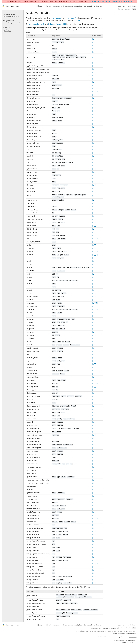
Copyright (94, 628)
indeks (134, 6)
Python (7, 6)
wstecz (119, 6)
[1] (93, 39)
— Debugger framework (12, 23)
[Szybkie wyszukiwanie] (125, 9)
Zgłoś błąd (6, 30)
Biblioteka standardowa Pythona (73, 6)
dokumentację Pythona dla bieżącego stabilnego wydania (112, 2)
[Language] (24, 6)
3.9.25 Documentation (54, 6)
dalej (124, 6)
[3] (97, 92)
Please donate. (133, 637)
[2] (95, 92)
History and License (120, 634)
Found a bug (133, 641)
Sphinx (131, 642)
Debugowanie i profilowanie (92, 6)
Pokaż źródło (7, 32)
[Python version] (42, 6)
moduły (129, 6)
